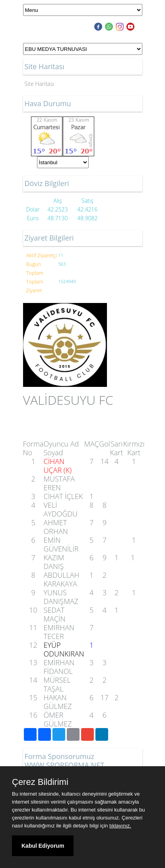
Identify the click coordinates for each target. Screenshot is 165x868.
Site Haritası (40, 84)
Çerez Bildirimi (40, 782)
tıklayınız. (120, 826)
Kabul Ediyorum (43, 846)
